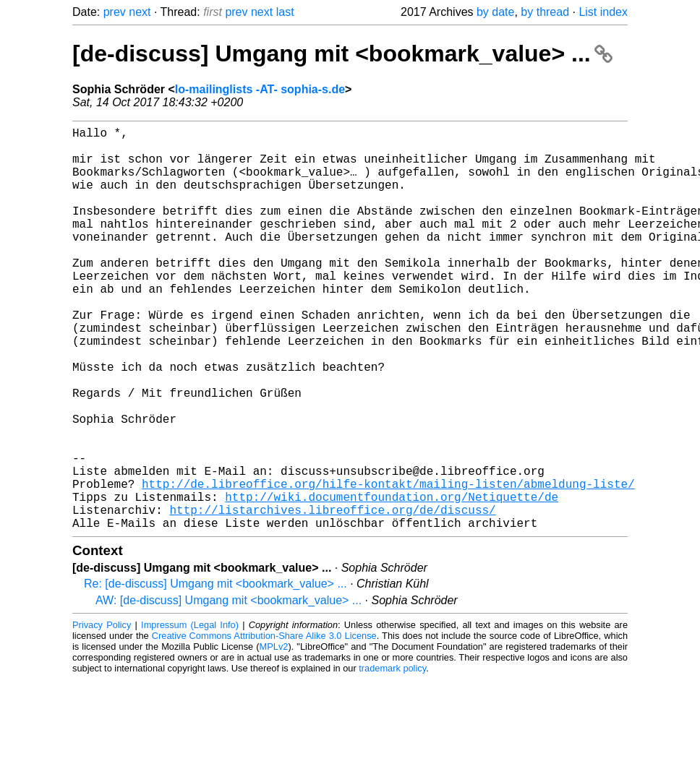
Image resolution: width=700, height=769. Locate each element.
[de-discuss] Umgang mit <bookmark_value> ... (342, 53)
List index (603, 12)
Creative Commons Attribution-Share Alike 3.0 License (264, 725)
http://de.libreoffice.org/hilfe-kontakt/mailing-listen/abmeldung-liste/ (388, 564)
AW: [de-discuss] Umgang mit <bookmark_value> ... (229, 690)
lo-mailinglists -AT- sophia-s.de (260, 89)
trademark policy (392, 758)
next (140, 12)
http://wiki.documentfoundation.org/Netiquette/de (392, 580)
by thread (545, 12)
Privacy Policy (102, 714)
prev (115, 12)
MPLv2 (274, 736)
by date (495, 12)
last (285, 12)
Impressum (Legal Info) (190, 714)
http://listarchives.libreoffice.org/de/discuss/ (332, 596)
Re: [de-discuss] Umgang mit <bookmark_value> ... (215, 673)
